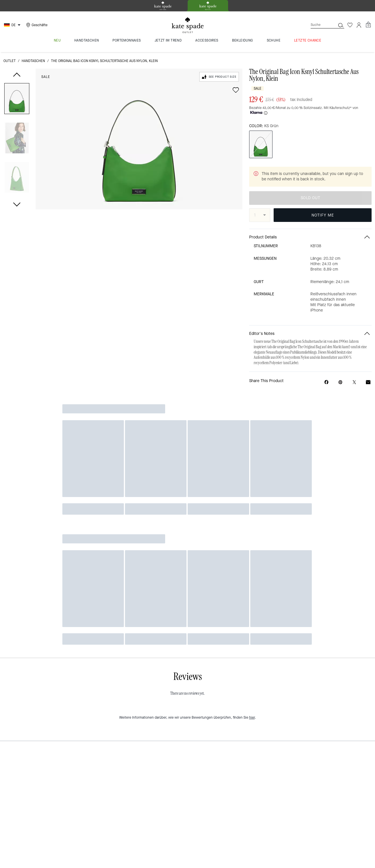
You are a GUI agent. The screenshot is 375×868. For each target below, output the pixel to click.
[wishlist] (236, 90)
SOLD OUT (310, 198)
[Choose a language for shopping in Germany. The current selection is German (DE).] (13, 25)
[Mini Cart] (368, 25)
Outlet (10, 61)
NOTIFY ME (323, 215)
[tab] (163, 6)
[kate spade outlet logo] (188, 25)
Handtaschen (33, 61)
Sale (46, 77)
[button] (17, 100)
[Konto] (359, 25)
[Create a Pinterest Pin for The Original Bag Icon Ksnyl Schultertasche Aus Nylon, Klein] (340, 382)
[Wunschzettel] (350, 25)
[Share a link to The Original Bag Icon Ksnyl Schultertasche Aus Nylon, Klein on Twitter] (354, 382)
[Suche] (319, 25)
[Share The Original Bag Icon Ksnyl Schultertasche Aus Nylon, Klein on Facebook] (326, 382)
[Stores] (36, 25)
